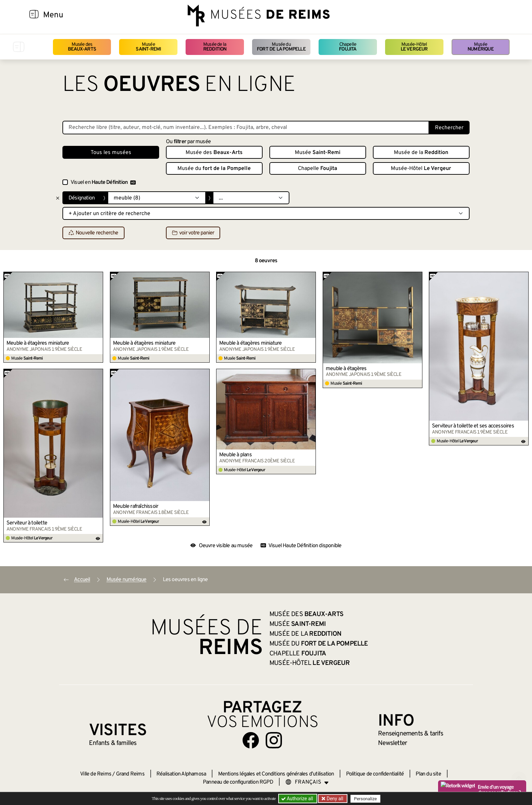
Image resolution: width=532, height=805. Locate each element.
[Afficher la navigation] (34, 15)
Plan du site (428, 774)
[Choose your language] (307, 782)
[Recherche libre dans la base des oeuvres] (246, 128)
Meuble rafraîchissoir (136, 506)
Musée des (82, 47)
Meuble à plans (235, 455)
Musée (148, 47)
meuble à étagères (346, 369)
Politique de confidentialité (375, 774)
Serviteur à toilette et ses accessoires (473, 426)
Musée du (281, 47)
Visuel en (103, 183)
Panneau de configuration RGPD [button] (238, 782)
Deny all (334, 799)
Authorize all (298, 799)
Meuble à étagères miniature (38, 343)
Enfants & (113, 743)
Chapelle (348, 47)
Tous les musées (111, 153)
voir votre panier (193, 233)
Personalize (365, 799)
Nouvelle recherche (93, 233)
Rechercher (449, 128)
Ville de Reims (96, 774)
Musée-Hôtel (414, 47)
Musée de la (215, 47)
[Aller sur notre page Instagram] (274, 740)
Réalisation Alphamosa (181, 774)
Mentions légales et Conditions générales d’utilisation (276, 774)
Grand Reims (130, 774)
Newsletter (392, 743)
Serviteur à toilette (27, 523)
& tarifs (411, 734)
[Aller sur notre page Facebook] (251, 740)
